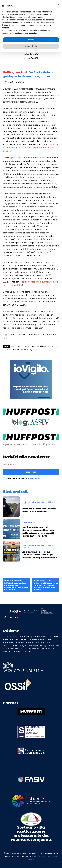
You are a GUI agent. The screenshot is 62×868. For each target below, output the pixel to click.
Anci (13, 346)
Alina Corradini (31, 54)
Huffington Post (15, 72)
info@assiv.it (42, 856)
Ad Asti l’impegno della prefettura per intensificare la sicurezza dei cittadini (16, 586)
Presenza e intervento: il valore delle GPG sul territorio (39, 510)
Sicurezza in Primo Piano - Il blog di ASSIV (40, 503)
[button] (58, 4)
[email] (31, 464)
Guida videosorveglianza (35, 346)
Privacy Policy (34, 478)
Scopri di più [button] (31, 46)
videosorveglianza (29, 350)
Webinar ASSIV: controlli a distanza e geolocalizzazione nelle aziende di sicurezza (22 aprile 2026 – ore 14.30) (38, 531)
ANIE (20, 346)
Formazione (29, 523)
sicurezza (52, 346)
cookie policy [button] (37, 17)
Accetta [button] (31, 40)
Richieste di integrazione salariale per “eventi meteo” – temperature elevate (46, 586)
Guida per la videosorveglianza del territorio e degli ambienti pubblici (31, 148)
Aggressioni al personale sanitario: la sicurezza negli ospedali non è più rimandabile (40, 555)
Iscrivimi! (31, 472)
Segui (6, 335)
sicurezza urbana (11, 350)
